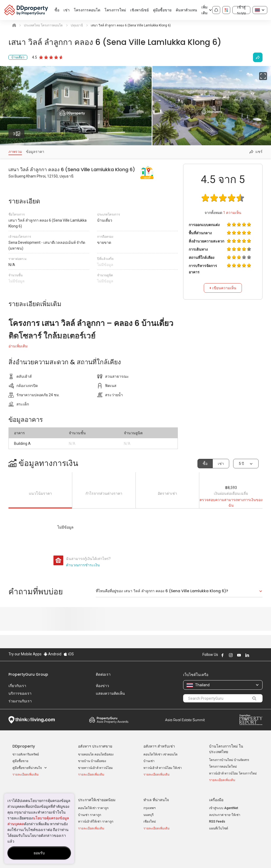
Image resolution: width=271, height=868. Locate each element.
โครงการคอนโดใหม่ (223, 767)
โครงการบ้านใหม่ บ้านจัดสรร (229, 760)
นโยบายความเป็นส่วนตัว (122, 856)
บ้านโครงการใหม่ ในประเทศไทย (226, 749)
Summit (185, 720)
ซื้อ (205, 464)
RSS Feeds (217, 819)
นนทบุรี (148, 812)
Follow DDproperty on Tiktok (260, 655)
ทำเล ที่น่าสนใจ (156, 797)
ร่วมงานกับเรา (20, 701)
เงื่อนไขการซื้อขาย (164, 856)
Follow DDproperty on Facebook (223, 655)
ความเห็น (232, 213)
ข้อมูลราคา (35, 152)
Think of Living (32, 720)
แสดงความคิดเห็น (110, 693)
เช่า (221, 464)
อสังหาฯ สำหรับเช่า (159, 746)
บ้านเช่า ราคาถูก (90, 812)
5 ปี (241, 464)
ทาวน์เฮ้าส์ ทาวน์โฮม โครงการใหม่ (233, 773)
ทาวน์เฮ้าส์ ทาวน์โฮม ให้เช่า (163, 768)
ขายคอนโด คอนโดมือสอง (96, 754)
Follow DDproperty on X (254, 655)
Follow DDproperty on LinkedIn (247, 655)
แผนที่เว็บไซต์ (219, 826)
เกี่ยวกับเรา (17, 686)
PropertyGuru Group (28, 674)
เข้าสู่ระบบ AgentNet (224, 806)
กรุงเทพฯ (150, 806)
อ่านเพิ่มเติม (18, 346)
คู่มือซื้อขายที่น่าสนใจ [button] (30, 768)
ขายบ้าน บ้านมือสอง (92, 761)
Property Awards (109, 720)
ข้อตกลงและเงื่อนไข (80, 856)
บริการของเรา (20, 693)
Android (53, 654)
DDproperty (24, 746)
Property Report (251, 720)
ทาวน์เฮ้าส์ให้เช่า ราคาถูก (96, 819)
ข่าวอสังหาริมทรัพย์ (26, 754)
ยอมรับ (39, 853)
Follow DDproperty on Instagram (231, 655)
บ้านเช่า (149, 761)
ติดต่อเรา (103, 674)
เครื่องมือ (216, 797)
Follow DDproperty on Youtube (239, 655)
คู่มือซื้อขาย (20, 761)
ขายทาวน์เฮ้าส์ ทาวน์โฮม (95, 768)
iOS (69, 654)
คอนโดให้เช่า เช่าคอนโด (161, 754)
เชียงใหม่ (150, 819)
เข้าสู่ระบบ (241, 10)
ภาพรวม (15, 152)
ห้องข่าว (102, 686)
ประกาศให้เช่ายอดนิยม (97, 797)
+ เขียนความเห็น (223, 288)
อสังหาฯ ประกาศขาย (95, 746)
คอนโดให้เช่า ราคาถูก (93, 806)
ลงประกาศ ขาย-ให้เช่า (225, 812)
